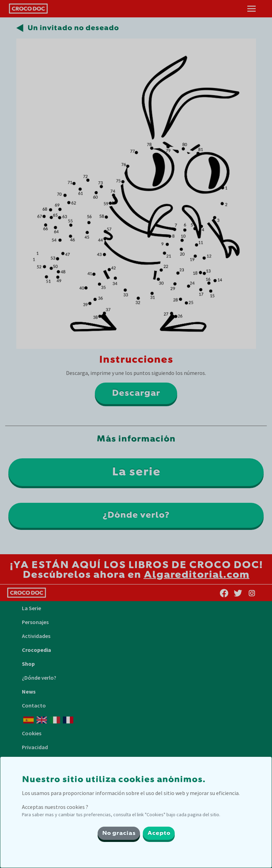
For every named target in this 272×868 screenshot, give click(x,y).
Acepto (159, 833)
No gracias (119, 833)
